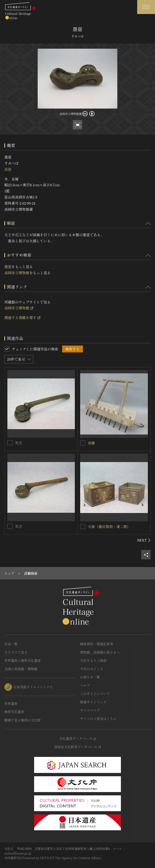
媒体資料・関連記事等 (97, 644)
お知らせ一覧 (90, 677)
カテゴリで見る (16, 652)
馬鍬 (91, 443)
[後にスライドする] (144, 540)
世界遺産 (11, 703)
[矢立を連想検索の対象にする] (10, 443)
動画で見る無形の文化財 (23, 720)
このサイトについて (95, 694)
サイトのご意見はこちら (98, 719)
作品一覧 (11, 644)
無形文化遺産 (14, 712)
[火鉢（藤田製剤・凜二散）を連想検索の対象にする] (83, 527)
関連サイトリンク (93, 702)
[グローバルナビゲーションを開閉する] (146, 7)
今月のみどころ (92, 669)
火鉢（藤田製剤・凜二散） (109, 527)
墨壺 (8, 267)
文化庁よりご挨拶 (93, 660)
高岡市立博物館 (17, 273)
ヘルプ (85, 685)
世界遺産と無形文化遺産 (23, 660)
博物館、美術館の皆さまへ (100, 652)
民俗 (8, 169)
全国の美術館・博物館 (21, 669)
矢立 (19, 443)
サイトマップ (90, 710)
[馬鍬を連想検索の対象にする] (83, 443)
